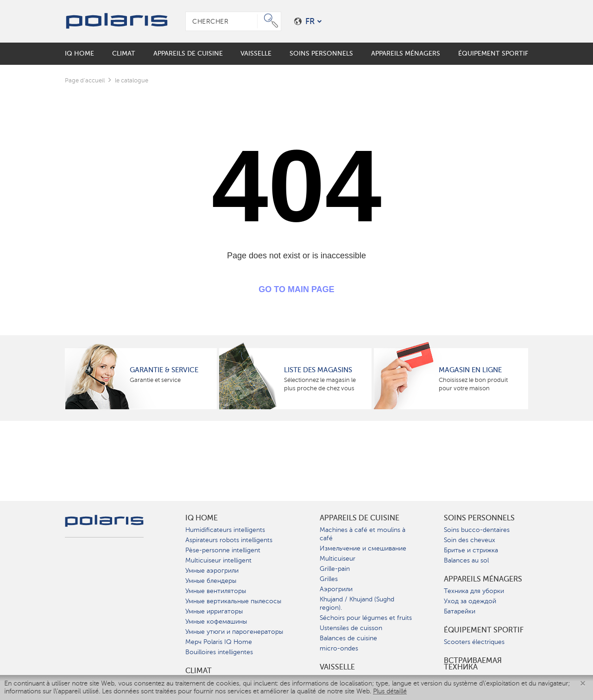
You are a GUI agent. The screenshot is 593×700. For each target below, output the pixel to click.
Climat (199, 671)
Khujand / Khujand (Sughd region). (357, 603)
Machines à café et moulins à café (363, 534)
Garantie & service (164, 370)
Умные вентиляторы (216, 591)
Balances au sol (466, 560)
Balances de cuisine (348, 638)
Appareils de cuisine (360, 518)
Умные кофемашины (216, 622)
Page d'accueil (85, 80)
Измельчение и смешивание (363, 548)
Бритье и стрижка (471, 550)
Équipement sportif (484, 630)
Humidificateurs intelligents (225, 530)
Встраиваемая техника (473, 664)
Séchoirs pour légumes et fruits (366, 618)
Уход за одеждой (470, 601)
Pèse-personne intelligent (223, 550)
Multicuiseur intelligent (218, 560)
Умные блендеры (211, 581)
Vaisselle (337, 667)
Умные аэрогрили (212, 571)
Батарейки (460, 611)
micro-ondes (339, 648)
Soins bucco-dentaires (477, 530)
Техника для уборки (474, 591)
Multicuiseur (338, 559)
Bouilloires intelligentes (219, 652)
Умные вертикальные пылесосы (233, 601)
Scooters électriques (474, 642)
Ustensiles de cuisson (351, 628)
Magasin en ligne (470, 370)
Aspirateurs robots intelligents (229, 540)
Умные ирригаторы (214, 611)
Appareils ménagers (483, 579)
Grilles (329, 579)
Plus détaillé (390, 691)
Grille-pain (335, 569)
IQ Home (202, 518)
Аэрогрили (336, 589)
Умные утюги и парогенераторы (234, 632)
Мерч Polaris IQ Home (219, 642)
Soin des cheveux (470, 540)
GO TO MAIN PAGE (296, 289)
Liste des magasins (318, 370)
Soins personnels (479, 518)
